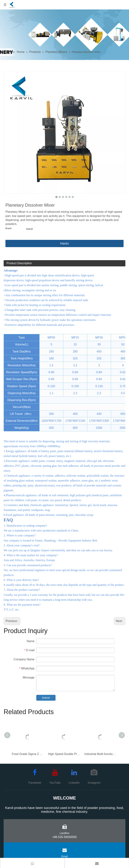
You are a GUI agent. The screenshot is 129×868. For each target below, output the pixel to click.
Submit (46, 698)
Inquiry (64, 243)
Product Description (19, 263)
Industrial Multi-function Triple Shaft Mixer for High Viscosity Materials (101, 754)
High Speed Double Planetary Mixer (64, 754)
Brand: (9, 228)
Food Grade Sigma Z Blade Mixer (28, 754)
